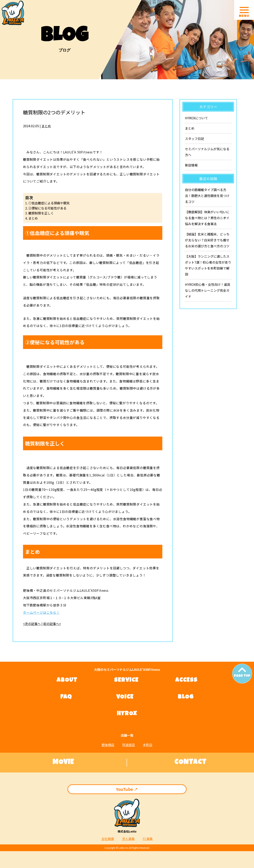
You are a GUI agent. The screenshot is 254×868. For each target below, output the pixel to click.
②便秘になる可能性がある (47, 208)
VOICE (125, 697)
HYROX (127, 714)
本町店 (148, 745)
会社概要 (108, 839)
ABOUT (67, 681)
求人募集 (128, 839)
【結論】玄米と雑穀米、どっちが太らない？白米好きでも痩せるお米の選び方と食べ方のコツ (207, 240)
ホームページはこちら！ (41, 612)
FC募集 (148, 839)
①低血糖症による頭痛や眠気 (49, 203)
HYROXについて (196, 118)
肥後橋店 (108, 745)
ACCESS (186, 681)
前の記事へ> (52, 624)
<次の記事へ (32, 624)
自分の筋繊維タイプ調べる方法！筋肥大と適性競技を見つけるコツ (207, 196)
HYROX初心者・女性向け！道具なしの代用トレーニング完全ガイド (208, 290)
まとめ (46, 126)
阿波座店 (129, 745)
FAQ (66, 697)
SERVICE (126, 681)
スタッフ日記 (194, 139)
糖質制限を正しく (41, 213)
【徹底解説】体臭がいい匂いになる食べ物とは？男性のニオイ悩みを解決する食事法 (207, 218)
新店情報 (191, 165)
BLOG (186, 697)
